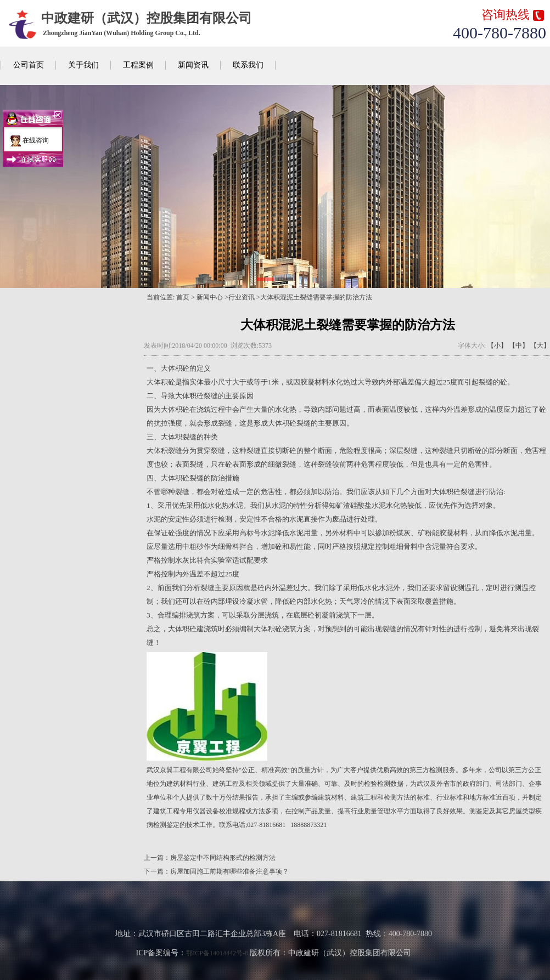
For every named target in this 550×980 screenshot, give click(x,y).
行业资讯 (242, 297)
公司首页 (29, 65)
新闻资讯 (193, 65)
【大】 (540, 345)
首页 (183, 297)
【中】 (519, 345)
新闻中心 (210, 297)
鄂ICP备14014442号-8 (217, 953)
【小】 (497, 345)
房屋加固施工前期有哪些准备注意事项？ (229, 871)
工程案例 (138, 65)
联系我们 (248, 65)
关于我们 (83, 65)
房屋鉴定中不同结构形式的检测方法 (223, 858)
